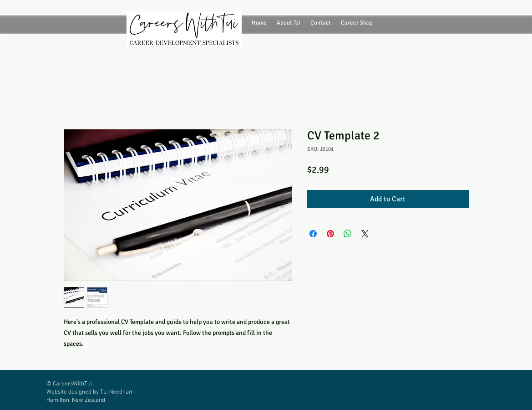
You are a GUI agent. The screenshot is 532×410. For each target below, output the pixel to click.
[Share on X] (365, 234)
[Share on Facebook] (313, 234)
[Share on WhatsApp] (348, 234)
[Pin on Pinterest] (330, 234)
